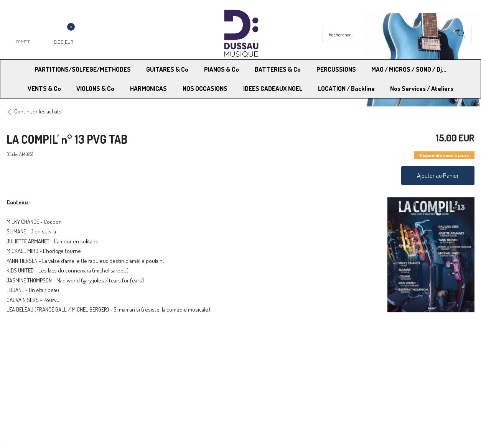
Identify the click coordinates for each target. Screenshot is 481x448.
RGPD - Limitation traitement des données (291, 378)
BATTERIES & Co (278, 69)
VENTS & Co (44, 88)
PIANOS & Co (222, 69)
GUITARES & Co (167, 69)
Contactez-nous (147, 378)
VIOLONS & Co (95, 88)
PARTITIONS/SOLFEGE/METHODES (83, 69)
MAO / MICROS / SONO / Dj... (409, 69)
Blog (362, 378)
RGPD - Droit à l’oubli (36, 378)
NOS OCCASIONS (205, 88)
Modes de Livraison (36, 368)
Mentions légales (376, 368)
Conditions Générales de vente (278, 368)
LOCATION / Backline (346, 88)
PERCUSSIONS (336, 69)
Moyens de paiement (152, 368)
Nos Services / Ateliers (422, 88)
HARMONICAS (148, 88)
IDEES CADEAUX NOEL (273, 88)
